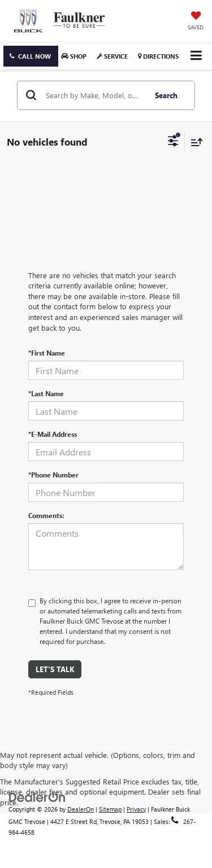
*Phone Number (53, 475)
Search (166, 95)
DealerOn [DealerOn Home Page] (81, 809)
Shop (74, 56)
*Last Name (46, 393)
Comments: (46, 515)
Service (112, 56)
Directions (158, 56)
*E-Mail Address (53, 434)
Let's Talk (55, 669)
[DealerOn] (37, 796)
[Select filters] (173, 142)
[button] (31, 56)
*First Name (47, 353)
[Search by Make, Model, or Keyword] (94, 95)
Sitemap (110, 809)
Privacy (136, 809)
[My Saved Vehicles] (196, 21)
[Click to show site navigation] (196, 56)
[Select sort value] (194, 142)
